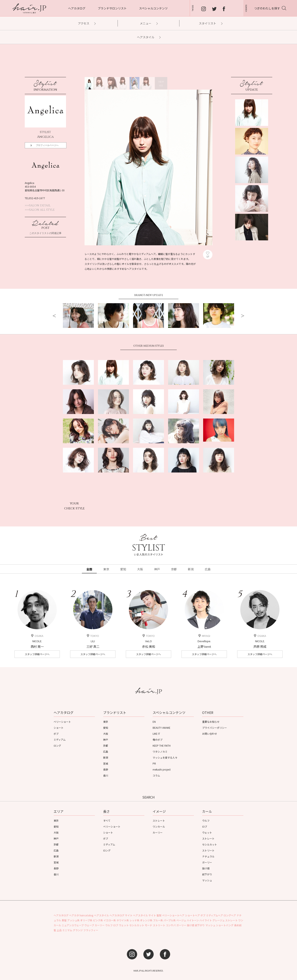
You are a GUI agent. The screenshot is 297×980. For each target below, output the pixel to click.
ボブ (56, 734)
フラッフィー (91, 930)
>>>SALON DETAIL (38, 206)
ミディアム (60, 740)
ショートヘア (192, 915)
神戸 (106, 740)
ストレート (159, 820)
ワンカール (159, 826)
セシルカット (210, 844)
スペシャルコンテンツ (153, 8)
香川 (106, 775)
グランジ (78, 930)
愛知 (106, 728)
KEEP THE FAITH (162, 746)
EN (154, 722)
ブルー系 (158, 920)
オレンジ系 (146, 920)
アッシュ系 (73, 920)
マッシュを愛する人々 (165, 757)
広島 (106, 751)
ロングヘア (230, 915)
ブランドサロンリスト (112, 8)
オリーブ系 (86, 920)
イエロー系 (110, 920)
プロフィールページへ (47, 145)
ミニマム (67, 930)
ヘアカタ (74, 915)
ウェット (207, 832)
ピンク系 (98, 920)
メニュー (149, 23)
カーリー (158, 832)
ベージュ (181, 920)
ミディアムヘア (214, 915)
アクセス (87, 23)
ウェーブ (89, 925)
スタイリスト (210, 23)
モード (148, 925)
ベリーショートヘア (173, 915)
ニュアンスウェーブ (73, 925)
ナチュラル (208, 856)
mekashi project (162, 769)
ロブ (205, 826)
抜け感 (206, 868)
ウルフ (206, 820)
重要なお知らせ (211, 722)
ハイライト (206, 920)
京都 (106, 746)
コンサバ (171, 925)
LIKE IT (156, 734)
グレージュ (219, 920)
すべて (107, 820)
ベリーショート (62, 722)
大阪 (106, 734)
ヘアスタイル (149, 37)
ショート (59, 728)
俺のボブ (158, 740)
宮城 (106, 763)
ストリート (208, 850)
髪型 (159, 915)
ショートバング (225, 925)
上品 (59, 930)
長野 (106, 769)
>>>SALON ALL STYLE (40, 210)
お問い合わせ (210, 734)
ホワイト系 (123, 920)
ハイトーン (193, 920)
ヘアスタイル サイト (144, 915)
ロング (57, 746)
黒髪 (64, 920)
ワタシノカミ (160, 751)
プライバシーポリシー (214, 728)
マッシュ (207, 880)
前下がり (207, 874)
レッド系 (134, 920)
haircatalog (87, 915)
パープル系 (170, 920)
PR (154, 763)
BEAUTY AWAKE (161, 728)
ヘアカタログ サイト (121, 915)
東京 (106, 722)
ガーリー (207, 862)
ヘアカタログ (77, 8)
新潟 (106, 757)
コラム (156, 775)
